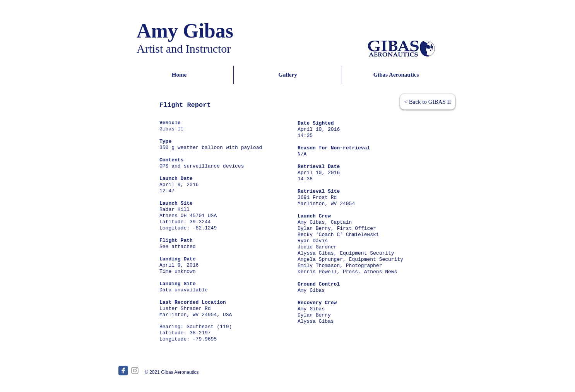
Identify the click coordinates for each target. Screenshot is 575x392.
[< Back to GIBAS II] (428, 102)
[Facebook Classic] (123, 371)
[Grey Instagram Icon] (135, 371)
